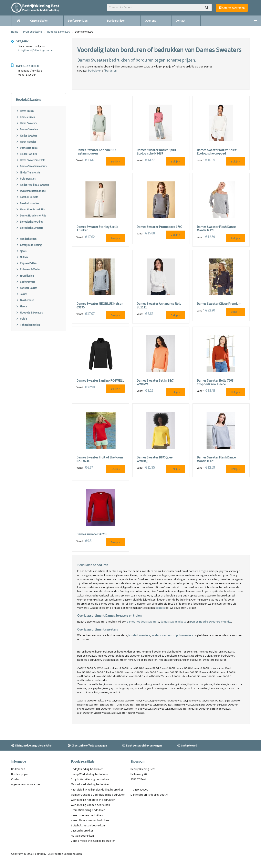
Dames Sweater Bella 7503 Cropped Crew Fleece (215, 382)
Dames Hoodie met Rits (31, 216)
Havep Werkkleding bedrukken (90, 774)
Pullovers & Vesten (28, 269)
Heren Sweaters (26, 123)
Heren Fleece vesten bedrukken (91, 820)
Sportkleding (25, 276)
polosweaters (185, 635)
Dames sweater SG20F (92, 534)
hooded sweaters (139, 635)
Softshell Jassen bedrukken (88, 825)
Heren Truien (25, 111)
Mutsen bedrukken (82, 836)
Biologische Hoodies (29, 222)
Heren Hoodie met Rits (30, 209)
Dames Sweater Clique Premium (219, 304)
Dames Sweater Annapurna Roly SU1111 (159, 305)
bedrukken (95, 71)
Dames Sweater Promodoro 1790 (159, 227)
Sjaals (21, 251)
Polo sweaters (26, 179)
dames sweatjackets (173, 622)
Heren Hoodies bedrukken (87, 815)
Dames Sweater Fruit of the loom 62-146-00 (100, 459)
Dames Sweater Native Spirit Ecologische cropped (217, 152)
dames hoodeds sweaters (143, 622)
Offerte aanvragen (232, 8)
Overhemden (25, 300)
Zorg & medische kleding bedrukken (93, 841)
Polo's (22, 319)
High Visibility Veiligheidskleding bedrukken (97, 790)
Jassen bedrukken (82, 830)
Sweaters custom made (31, 191)
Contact (180, 21)
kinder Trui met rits (28, 173)
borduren (111, 71)
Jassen (22, 294)
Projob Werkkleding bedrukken (90, 779)
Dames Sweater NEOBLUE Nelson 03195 (100, 305)
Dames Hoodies (27, 148)
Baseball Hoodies (27, 203)
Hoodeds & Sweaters (58, 32)
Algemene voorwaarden (26, 784)
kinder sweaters (162, 635)
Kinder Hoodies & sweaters (33, 185)
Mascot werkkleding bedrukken (90, 784)
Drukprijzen (18, 769)
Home (15, 32)
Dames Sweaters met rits (31, 166)
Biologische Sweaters (29, 228)
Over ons (150, 21)
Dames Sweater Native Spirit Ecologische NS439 (156, 152)
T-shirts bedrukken (28, 325)
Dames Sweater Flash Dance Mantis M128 (216, 229)
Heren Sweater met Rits (30, 160)
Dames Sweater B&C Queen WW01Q (155, 459)
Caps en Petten (26, 263)
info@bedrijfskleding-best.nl (36, 50)
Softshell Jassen (27, 288)
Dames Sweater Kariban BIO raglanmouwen (96, 152)
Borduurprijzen (116, 21)
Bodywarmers (25, 282)
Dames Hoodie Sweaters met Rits (211, 622)
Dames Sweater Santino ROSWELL (100, 381)
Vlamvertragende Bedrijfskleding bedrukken (98, 795)
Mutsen (22, 257)
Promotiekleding (33, 32)
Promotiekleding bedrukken (88, 810)
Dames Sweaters (27, 129)
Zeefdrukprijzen (78, 21)
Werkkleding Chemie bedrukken (90, 805)
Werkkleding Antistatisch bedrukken (93, 800)
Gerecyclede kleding (29, 245)
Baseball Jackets (27, 197)
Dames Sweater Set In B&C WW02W (155, 382)
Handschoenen (26, 239)
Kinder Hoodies (26, 154)
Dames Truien (25, 117)
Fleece (21, 306)
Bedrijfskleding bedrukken (87, 769)
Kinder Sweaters (27, 136)
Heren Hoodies (26, 142)
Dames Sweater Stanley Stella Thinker (97, 229)
